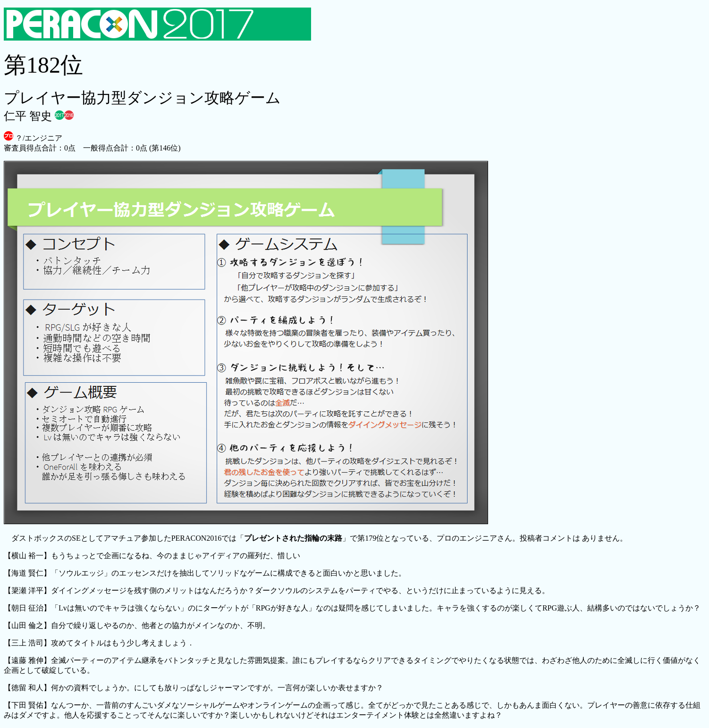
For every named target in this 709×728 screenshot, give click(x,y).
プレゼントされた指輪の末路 (293, 538)
